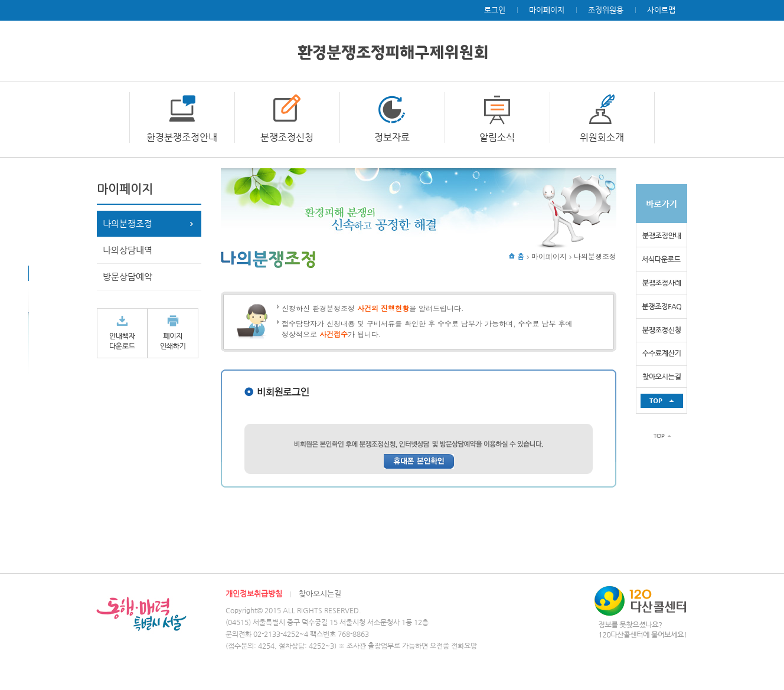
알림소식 (497, 137)
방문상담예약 (128, 277)
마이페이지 (547, 10)
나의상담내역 (128, 250)
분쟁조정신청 (287, 137)
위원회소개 (602, 137)
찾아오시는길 (320, 593)
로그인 (495, 10)
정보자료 (392, 137)
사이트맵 (661, 10)
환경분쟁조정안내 (182, 137)
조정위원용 (606, 10)
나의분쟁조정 (128, 223)
